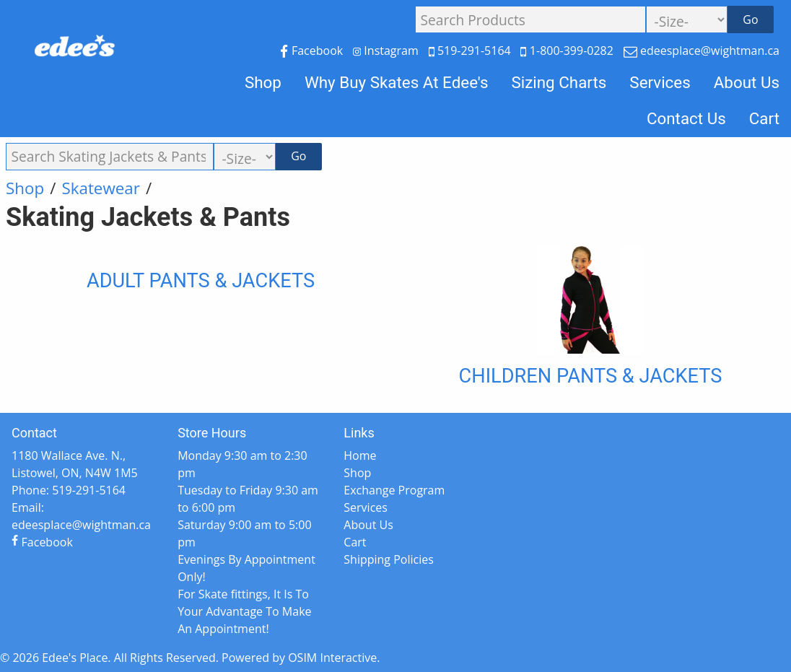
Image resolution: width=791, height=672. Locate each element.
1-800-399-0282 (568, 51)
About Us (747, 82)
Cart (764, 118)
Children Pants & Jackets (591, 376)
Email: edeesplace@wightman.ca (81, 516)
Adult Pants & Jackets (201, 281)
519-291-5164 (471, 51)
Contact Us (686, 118)
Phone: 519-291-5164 (69, 490)
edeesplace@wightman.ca (702, 51)
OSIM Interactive (332, 658)
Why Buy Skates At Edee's (397, 82)
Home (360, 455)
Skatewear (101, 188)
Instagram (387, 51)
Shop (263, 82)
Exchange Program (394, 490)
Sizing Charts (559, 82)
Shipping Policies (389, 559)
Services (660, 82)
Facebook (313, 51)
